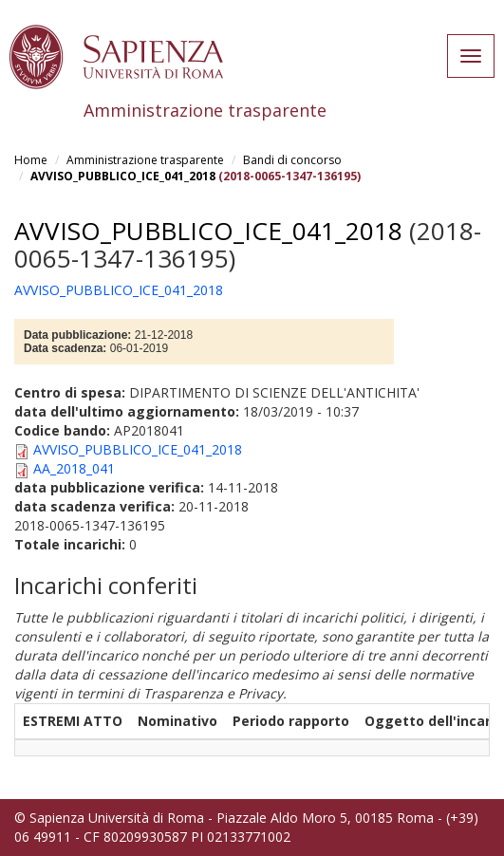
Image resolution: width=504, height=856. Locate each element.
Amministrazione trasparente (145, 160)
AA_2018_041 (74, 468)
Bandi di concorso (292, 160)
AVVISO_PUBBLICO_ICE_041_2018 (123, 176)
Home (31, 160)
